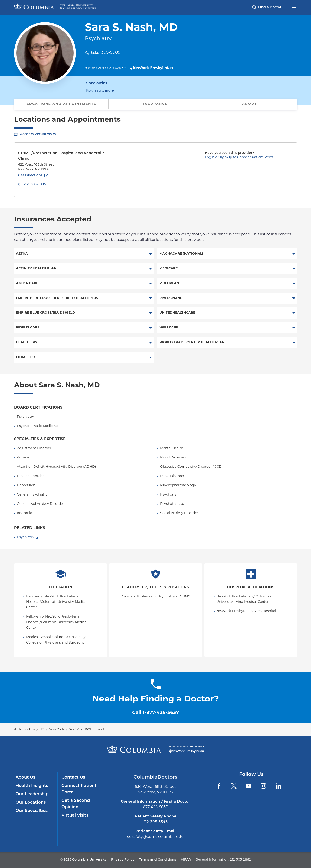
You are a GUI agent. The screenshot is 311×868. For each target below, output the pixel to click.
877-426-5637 (155, 807)
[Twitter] (234, 786)
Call (155, 713)
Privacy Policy (123, 860)
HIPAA (186, 860)
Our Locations (31, 803)
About (250, 104)
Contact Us (73, 778)
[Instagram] (263, 786)
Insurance (155, 104)
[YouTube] (249, 786)
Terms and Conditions (157, 860)
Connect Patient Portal (79, 789)
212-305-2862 (240, 860)
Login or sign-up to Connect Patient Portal (240, 157)
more (109, 90)
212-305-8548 (155, 822)
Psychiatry (26, 537)
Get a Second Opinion (76, 804)
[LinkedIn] (278, 786)
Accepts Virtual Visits (38, 134)
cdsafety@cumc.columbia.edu (155, 837)
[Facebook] (219, 786)
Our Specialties (32, 811)
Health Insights (32, 786)
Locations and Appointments (61, 104)
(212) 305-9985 (106, 52)
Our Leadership (32, 794)
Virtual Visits (75, 816)
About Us (25, 778)
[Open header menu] (294, 7)
